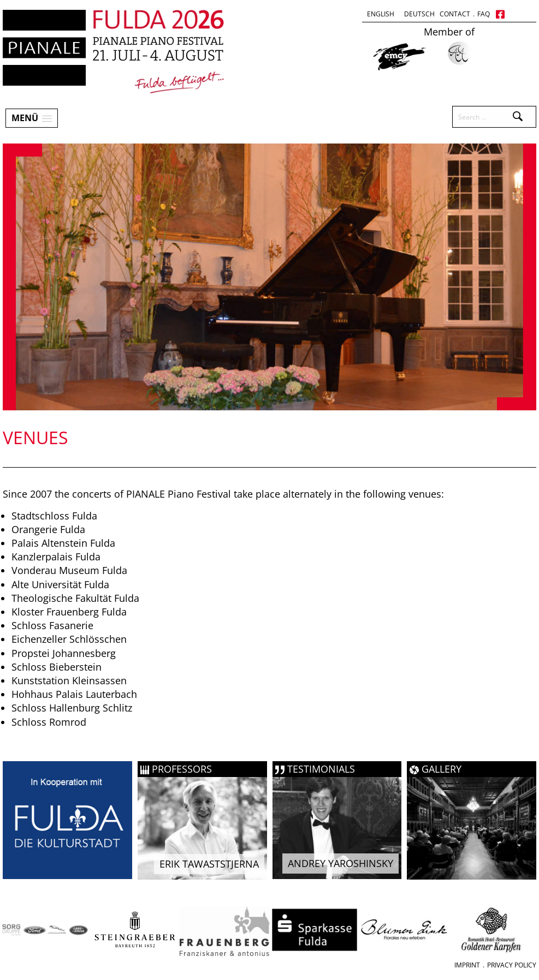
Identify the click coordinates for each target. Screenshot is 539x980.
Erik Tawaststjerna (209, 864)
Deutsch (419, 14)
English (381, 14)
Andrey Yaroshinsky (340, 863)
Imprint (467, 965)
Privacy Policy (512, 965)
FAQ (484, 14)
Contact (455, 14)
